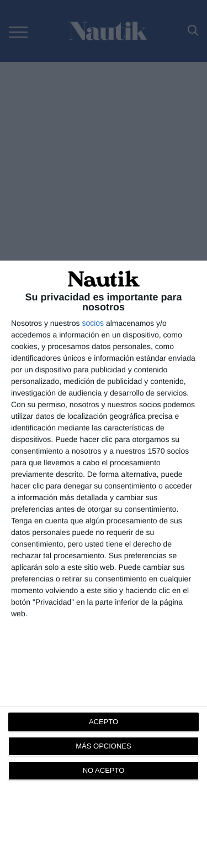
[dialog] (104, 564)
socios (93, 323)
